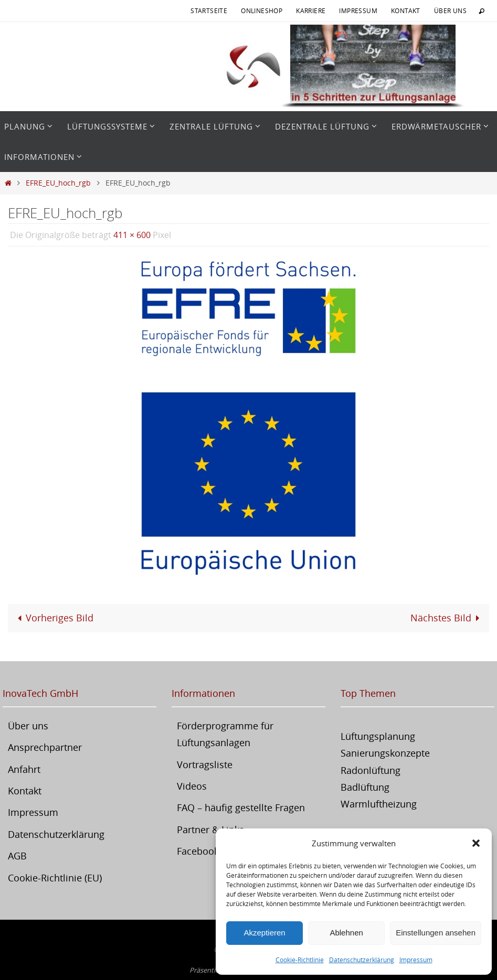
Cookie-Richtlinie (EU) (55, 878)
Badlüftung (365, 787)
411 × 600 (132, 235)
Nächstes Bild (447, 618)
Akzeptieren (264, 933)
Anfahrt (24, 769)
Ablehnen (346, 933)
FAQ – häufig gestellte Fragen (241, 807)
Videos (192, 786)
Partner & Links (210, 830)
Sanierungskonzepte (385, 753)
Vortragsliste (205, 764)
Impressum (416, 960)
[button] (476, 843)
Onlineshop (262, 10)
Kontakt (406, 10)
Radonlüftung (371, 770)
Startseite (209, 10)
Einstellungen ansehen (436, 933)
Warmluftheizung (379, 804)
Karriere (311, 10)
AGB (17, 856)
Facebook (198, 851)
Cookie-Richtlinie (300, 960)
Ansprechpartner (45, 747)
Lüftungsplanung (378, 736)
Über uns (450, 10)
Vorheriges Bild (53, 618)
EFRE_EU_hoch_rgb (58, 183)
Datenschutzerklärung (362, 960)
